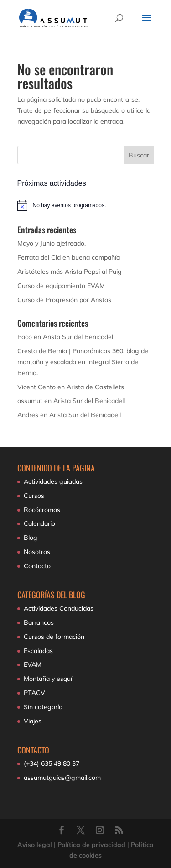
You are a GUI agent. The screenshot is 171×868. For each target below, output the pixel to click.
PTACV (34, 693)
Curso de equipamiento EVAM (61, 286)
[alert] (86, 205)
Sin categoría (43, 707)
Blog (31, 538)
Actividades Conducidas (59, 608)
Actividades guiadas (53, 481)
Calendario (39, 523)
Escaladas (38, 651)
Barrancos (39, 622)
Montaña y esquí (48, 679)
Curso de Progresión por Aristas (64, 300)
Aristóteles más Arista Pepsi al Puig (70, 272)
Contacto (37, 566)
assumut (30, 401)
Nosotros (37, 552)
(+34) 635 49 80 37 (52, 763)
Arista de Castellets (95, 387)
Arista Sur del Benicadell (79, 337)
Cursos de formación (54, 637)
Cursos (34, 496)
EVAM (33, 664)
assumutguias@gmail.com (62, 778)
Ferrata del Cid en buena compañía (69, 257)
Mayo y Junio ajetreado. (52, 243)
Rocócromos (42, 510)
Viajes (33, 721)
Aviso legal (35, 845)
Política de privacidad (91, 845)
